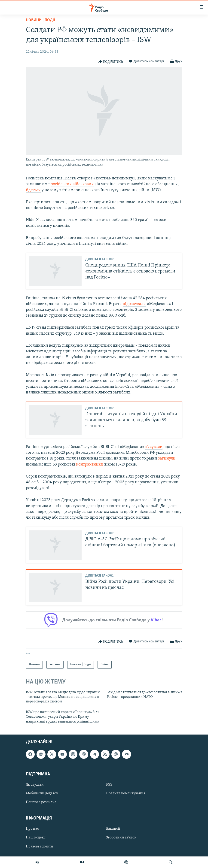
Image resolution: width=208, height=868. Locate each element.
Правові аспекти (40, 847)
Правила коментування (126, 793)
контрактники (90, 464)
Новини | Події (40, 20)
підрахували (134, 304)
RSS (109, 785)
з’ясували (154, 447)
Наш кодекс (36, 838)
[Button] (111, 62)
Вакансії (113, 829)
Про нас (32, 829)
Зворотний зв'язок (121, 838)
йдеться (33, 190)
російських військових (72, 184)
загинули (167, 458)
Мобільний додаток (42, 793)
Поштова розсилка (41, 802)
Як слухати (35, 785)
